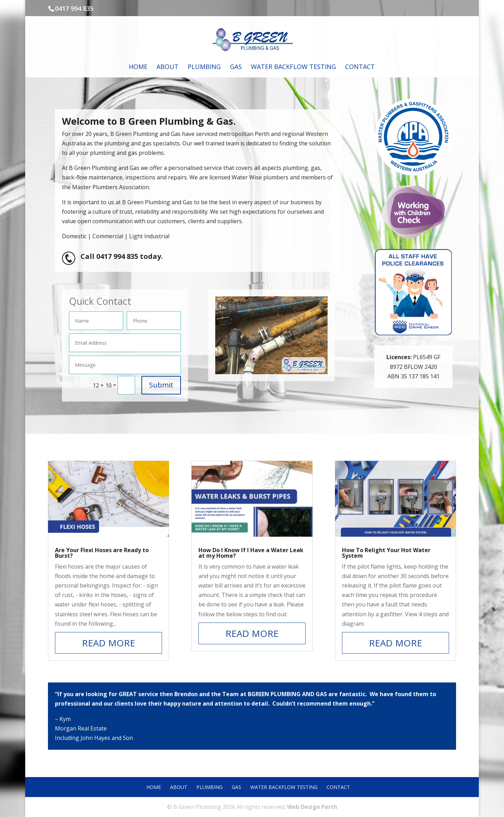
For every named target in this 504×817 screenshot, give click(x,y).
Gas (236, 67)
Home (138, 67)
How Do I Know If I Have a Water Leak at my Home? (251, 553)
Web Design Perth (312, 807)
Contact (360, 67)
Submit (161, 385)
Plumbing (204, 67)
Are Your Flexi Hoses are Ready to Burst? (102, 553)
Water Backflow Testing (293, 67)
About (167, 67)
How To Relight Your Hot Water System (386, 553)
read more (108, 643)
